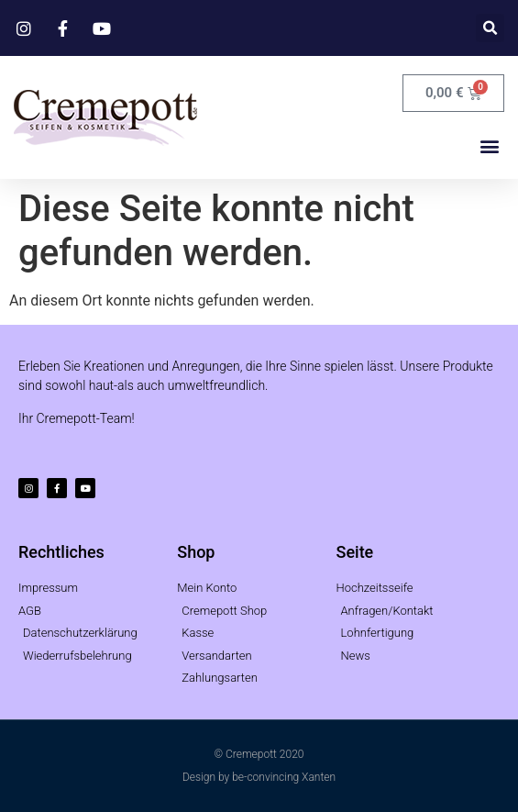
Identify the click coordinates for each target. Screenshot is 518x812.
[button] (490, 28)
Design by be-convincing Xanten (259, 777)
